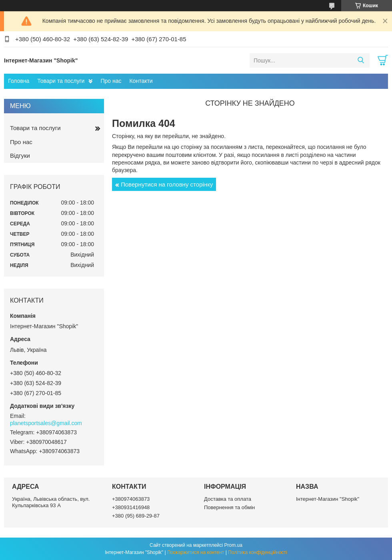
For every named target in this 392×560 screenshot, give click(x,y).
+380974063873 (131, 499)
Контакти (141, 81)
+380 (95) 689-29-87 (136, 516)
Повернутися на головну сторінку (167, 184)
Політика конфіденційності (258, 552)
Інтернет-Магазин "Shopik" (328, 499)
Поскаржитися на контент (196, 552)
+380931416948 (131, 507)
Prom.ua (233, 545)
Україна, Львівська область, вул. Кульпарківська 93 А (51, 502)
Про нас (111, 81)
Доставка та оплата (228, 499)
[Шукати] (361, 60)
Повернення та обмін (229, 507)
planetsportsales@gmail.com (46, 423)
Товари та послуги (61, 81)
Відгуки (20, 156)
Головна (19, 81)
